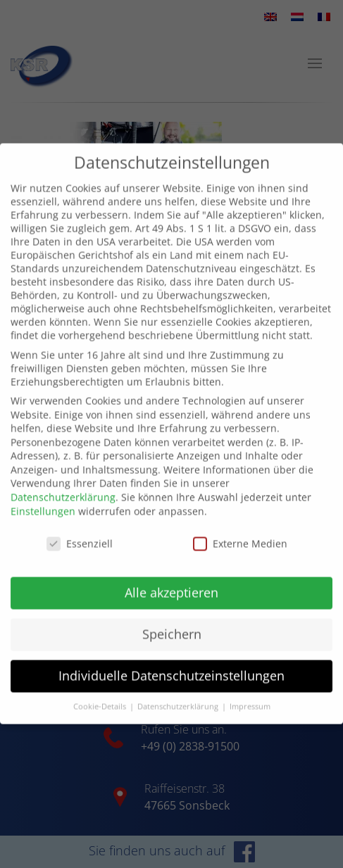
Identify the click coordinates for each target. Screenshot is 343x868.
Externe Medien (240, 529)
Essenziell (80, 529)
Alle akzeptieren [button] (171, 579)
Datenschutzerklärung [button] (179, 693)
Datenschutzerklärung (63, 483)
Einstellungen (43, 497)
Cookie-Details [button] (101, 693)
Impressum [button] (250, 693)
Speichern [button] (172, 620)
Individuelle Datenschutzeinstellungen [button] (171, 662)
